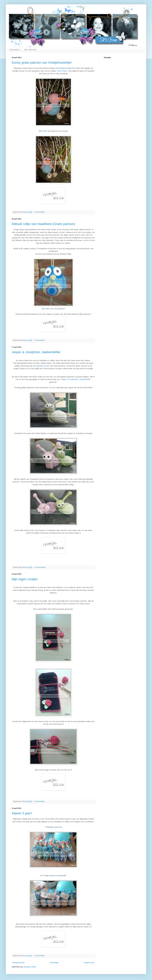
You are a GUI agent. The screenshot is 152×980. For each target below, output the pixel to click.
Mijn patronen (30, 50)
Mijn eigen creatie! (25, 579)
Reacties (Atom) (30, 967)
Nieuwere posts (18, 963)
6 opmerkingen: (40, 212)
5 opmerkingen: (40, 340)
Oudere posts (89, 963)
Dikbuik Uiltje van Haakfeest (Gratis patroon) (43, 224)
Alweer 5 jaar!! (22, 813)
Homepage (54, 963)
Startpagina (15, 50)
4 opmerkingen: (40, 956)
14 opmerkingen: (40, 567)
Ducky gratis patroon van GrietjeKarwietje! (42, 63)
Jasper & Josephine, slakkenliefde (36, 352)
